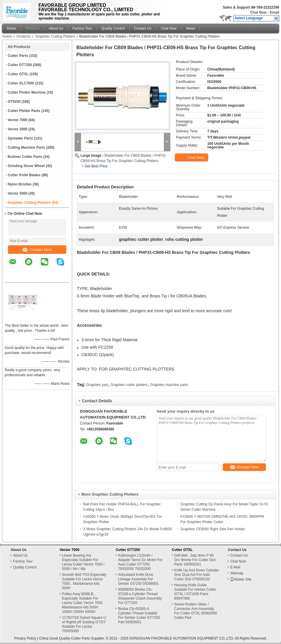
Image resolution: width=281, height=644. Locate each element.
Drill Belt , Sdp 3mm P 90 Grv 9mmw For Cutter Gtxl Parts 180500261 (195, 560)
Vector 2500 (18, 129)
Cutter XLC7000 (21, 83)
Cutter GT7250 (20, 65)
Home (12, 28)
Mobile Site (241, 579)
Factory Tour (82, 28)
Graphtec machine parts (169, 385)
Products (32, 28)
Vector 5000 (18, 193)
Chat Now (258, 12)
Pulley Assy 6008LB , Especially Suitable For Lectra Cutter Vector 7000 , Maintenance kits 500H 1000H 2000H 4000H (83, 603)
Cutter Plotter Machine (27, 92)
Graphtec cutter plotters (129, 385)
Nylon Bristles (20, 184)
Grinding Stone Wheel (26, 166)
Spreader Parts (20, 138)
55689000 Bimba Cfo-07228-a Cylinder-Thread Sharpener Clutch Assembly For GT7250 (140, 596)
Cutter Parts (18, 56)
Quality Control (113, 28)
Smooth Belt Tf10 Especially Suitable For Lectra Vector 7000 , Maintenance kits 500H (84, 581)
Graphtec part (97, 385)
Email (274, 12)
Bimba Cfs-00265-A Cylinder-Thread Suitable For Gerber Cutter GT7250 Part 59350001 (139, 615)
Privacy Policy (25, 638)
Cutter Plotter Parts (24, 111)
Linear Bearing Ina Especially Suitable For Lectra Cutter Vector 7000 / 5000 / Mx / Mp (83, 562)
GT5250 (14, 102)
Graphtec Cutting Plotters (55, 36)
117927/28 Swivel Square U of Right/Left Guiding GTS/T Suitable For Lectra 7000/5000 (84, 624)
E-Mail (235, 567)
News (190, 28)
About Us (56, 28)
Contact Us (143, 28)
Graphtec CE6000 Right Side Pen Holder (213, 529)
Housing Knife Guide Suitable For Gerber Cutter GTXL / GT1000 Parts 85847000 (195, 592)
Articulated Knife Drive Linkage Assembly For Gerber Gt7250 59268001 (138, 579)
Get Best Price (96, 166)
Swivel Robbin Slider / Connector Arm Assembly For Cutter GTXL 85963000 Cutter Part (196, 611)
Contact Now (37, 250)
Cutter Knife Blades (24, 175)
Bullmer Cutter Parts (25, 157)
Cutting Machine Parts (26, 148)
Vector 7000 (18, 120)
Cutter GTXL (18, 74)
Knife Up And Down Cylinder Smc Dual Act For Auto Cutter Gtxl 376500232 (197, 575)
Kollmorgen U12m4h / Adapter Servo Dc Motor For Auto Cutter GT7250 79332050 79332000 (140, 562)
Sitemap (237, 573)
